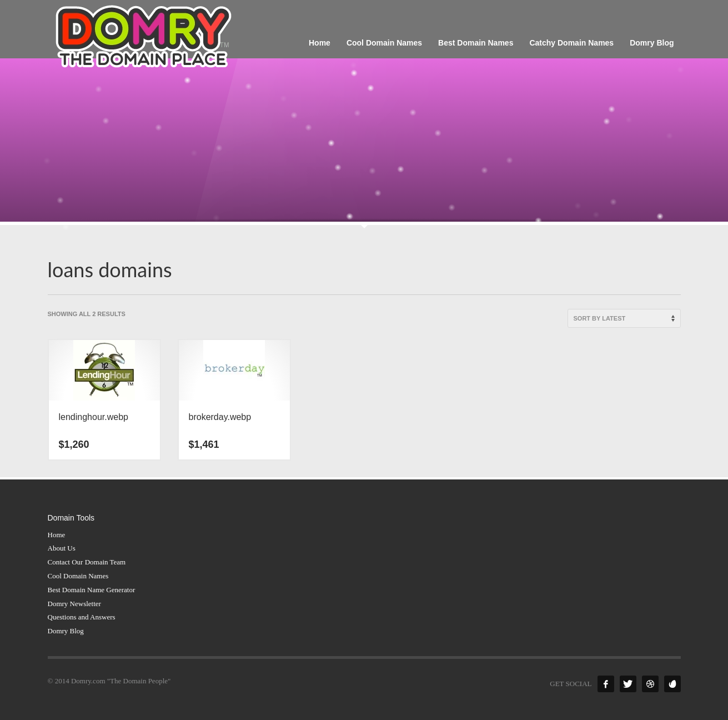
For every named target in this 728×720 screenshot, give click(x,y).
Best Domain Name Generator (92, 590)
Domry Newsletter (74, 604)
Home (57, 535)
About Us (62, 548)
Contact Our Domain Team (87, 562)
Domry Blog (66, 631)
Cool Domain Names (78, 576)
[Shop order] (624, 318)
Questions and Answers (82, 617)
